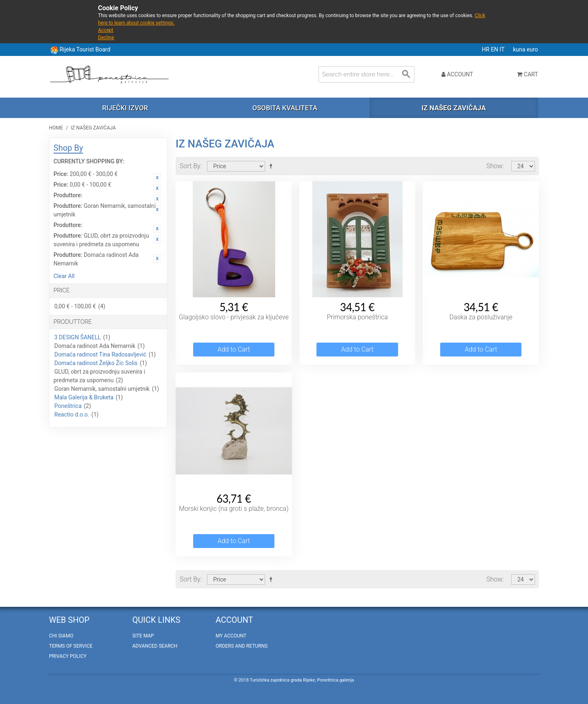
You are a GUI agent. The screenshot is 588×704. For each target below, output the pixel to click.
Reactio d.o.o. (72, 414)
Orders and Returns (242, 646)
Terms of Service (71, 646)
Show (494, 166)
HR (486, 49)
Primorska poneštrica (357, 317)
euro (532, 49)
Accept (106, 30)
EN (495, 49)
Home (56, 128)
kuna (520, 49)
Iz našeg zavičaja (453, 108)
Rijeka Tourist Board (85, 49)
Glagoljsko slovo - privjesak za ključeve (234, 317)
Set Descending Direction (272, 166)
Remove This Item (157, 178)
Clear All (64, 276)
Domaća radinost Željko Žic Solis (96, 363)
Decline (106, 38)
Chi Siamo (61, 636)
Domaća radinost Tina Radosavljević (100, 354)
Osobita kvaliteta (285, 108)
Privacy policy (68, 656)
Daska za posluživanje (481, 317)
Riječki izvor (125, 108)
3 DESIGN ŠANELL (78, 337)
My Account (231, 636)
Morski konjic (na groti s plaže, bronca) (234, 509)
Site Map (143, 636)
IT (503, 49)
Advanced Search (155, 646)
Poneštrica (68, 406)
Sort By (190, 166)
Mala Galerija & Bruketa (84, 397)
